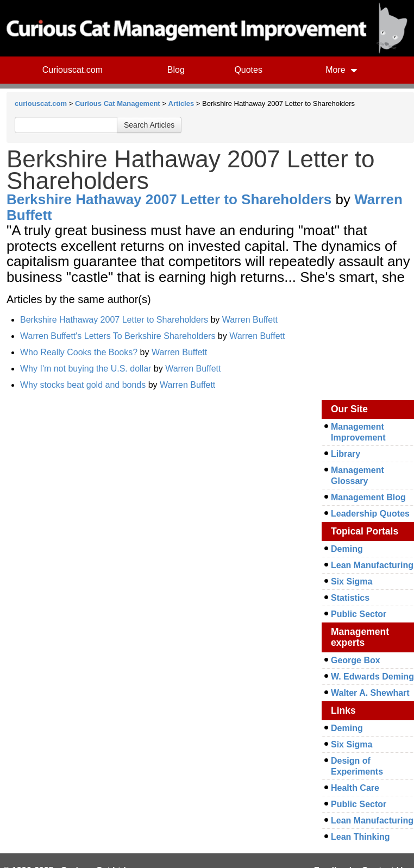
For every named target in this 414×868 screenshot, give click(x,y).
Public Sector (359, 614)
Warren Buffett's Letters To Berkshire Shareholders (118, 336)
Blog (176, 70)
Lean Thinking (360, 837)
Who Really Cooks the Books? (79, 352)
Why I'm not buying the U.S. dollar (86, 369)
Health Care (355, 788)
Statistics (350, 598)
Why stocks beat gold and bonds (83, 385)
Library (346, 454)
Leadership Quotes (370, 514)
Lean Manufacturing (372, 565)
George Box (356, 660)
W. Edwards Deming (372, 677)
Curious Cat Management (118, 103)
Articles (181, 103)
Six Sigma (352, 581)
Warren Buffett (250, 320)
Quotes (248, 70)
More (341, 70)
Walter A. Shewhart (370, 693)
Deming (347, 549)
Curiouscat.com (73, 70)
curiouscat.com (41, 103)
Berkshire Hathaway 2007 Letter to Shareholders (169, 199)
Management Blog (368, 497)
